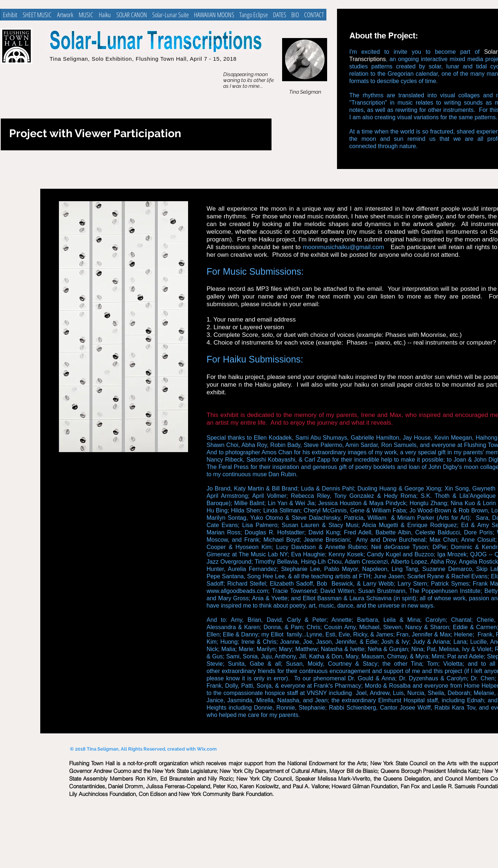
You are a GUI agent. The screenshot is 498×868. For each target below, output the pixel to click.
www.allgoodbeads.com (237, 591)
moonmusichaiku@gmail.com (344, 247)
